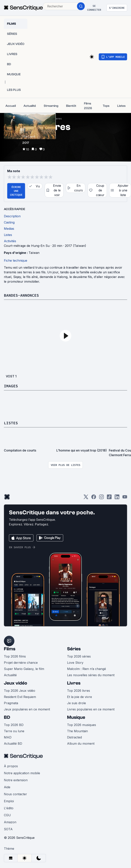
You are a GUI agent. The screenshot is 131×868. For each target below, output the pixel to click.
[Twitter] (86, 498)
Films (10, 649)
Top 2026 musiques (82, 725)
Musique (76, 717)
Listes (11, 423)
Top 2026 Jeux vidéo (20, 691)
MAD (8, 737)
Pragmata (11, 703)
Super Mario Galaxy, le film (24, 669)
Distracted (74, 737)
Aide (7, 787)
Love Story (75, 663)
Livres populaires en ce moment (91, 709)
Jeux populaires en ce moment (27, 709)
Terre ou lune (14, 731)
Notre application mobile (22, 773)
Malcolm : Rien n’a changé (86, 669)
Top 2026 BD (14, 725)
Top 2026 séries (79, 656)
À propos (11, 766)
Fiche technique (16, 260)
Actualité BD (13, 743)
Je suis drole (76, 703)
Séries (74, 649)
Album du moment (81, 743)
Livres (74, 683)
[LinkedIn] (117, 498)
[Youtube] (125, 498)
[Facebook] (94, 498)
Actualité (10, 675)
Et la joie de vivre (79, 697)
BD (7, 717)
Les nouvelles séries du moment (91, 675)
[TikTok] (109, 498)
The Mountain (77, 731)
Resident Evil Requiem (20, 697)
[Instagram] (101, 498)
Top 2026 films (15, 656)
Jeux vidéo (16, 683)
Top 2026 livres (79, 691)
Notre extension (16, 780)
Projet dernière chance (21, 663)
